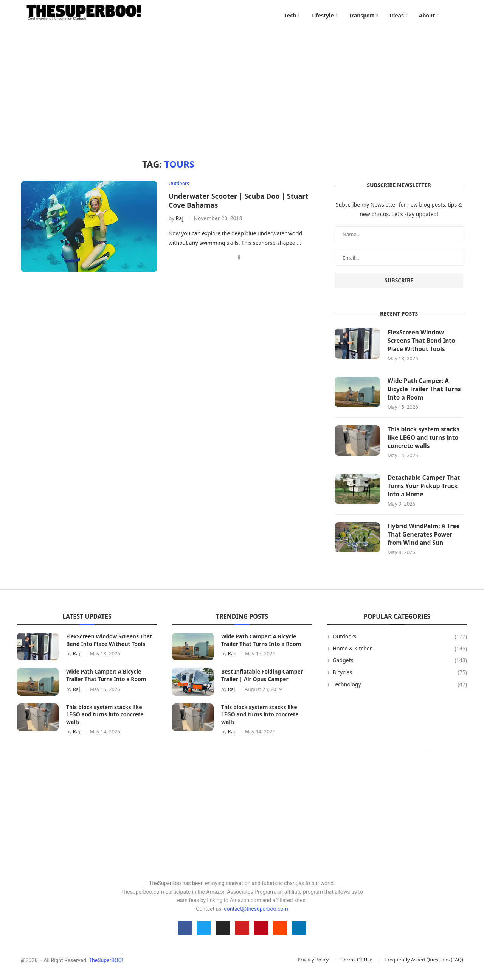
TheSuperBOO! (106, 970)
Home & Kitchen (400, 656)
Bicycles (400, 680)
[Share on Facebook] (239, 261)
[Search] (459, 16)
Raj (180, 222)
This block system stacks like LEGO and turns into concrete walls (425, 444)
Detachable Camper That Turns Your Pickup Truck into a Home (425, 493)
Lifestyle (322, 15)
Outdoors (400, 644)
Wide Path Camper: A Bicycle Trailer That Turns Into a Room (425, 394)
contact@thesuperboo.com (256, 916)
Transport (361, 15)
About (427, 15)
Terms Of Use (357, 969)
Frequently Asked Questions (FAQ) (424, 969)
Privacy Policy (313, 969)
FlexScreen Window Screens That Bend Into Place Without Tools (422, 345)
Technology (400, 692)
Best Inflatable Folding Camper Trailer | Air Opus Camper (262, 683)
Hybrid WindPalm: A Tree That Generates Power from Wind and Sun (425, 542)
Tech (290, 15)
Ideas (397, 15)
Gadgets (400, 668)
